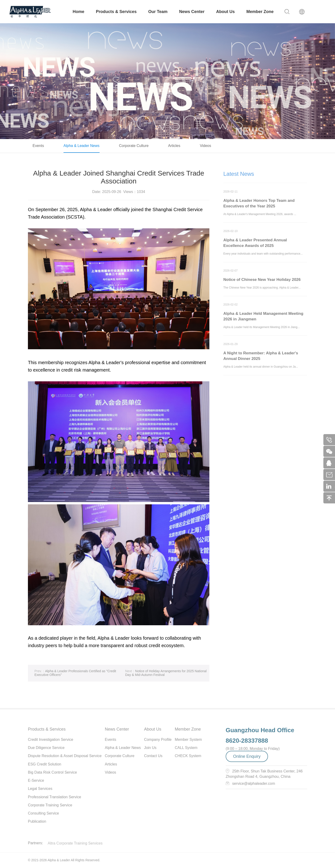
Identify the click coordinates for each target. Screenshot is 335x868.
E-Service (36, 780)
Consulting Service (43, 813)
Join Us (150, 748)
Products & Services (116, 12)
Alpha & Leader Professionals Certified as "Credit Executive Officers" (75, 675)
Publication (37, 821)
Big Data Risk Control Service (52, 772)
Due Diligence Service (46, 748)
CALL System (186, 748)
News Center (192, 12)
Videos (206, 146)
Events (38, 146)
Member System (188, 740)
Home (78, 12)
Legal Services (40, 789)
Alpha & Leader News (82, 146)
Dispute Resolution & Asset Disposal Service (65, 756)
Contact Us (153, 756)
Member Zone (260, 12)
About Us (225, 12)
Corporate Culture (134, 146)
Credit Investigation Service (51, 740)
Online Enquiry (247, 756)
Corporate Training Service (50, 805)
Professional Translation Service (55, 797)
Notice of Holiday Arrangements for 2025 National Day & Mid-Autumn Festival (166, 675)
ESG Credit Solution (45, 764)
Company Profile (158, 740)
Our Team (158, 12)
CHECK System (188, 756)
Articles (174, 146)
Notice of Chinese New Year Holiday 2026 (262, 281)
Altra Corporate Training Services (75, 843)
